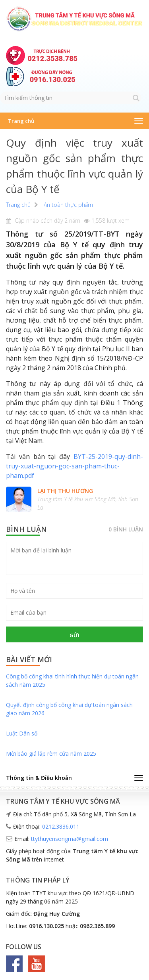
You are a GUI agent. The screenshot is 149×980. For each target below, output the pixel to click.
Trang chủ (21, 121)
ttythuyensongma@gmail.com (70, 839)
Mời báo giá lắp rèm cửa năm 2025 (51, 754)
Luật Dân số (22, 733)
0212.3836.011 (61, 826)
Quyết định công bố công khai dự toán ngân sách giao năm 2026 (69, 709)
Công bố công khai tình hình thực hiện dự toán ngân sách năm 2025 (72, 680)
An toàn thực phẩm (68, 205)
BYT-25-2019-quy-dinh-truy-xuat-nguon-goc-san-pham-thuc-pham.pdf (74, 466)
